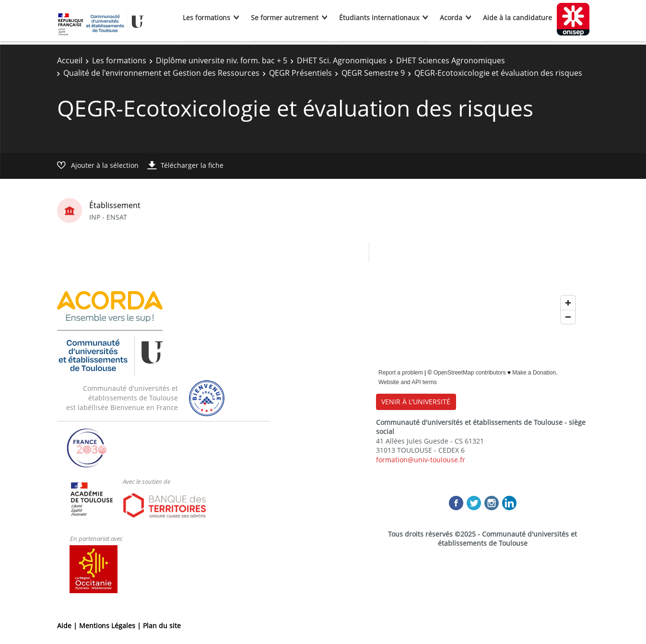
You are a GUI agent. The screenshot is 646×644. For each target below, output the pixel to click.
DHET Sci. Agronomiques (342, 60)
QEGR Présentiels (300, 73)
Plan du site (162, 626)
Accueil (70, 60)
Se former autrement (285, 18)
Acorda (451, 18)
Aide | (68, 626)
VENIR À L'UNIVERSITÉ (416, 402)
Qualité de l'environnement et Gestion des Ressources (161, 73)
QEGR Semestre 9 (373, 73)
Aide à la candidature (517, 18)
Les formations (206, 18)
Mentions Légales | (111, 626)
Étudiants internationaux (379, 18)
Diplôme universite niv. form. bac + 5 (222, 60)
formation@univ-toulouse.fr (421, 460)
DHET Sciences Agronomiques (451, 60)
